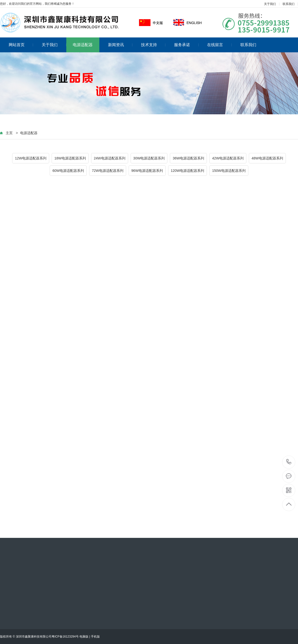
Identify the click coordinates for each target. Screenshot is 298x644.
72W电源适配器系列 (108, 171)
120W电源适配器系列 (188, 171)
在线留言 (219, 45)
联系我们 (289, 4)
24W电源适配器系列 (110, 158)
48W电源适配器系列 (267, 158)
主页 (9, 133)
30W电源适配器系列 (149, 158)
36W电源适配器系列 (188, 158)
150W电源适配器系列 (229, 171)
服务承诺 (186, 45)
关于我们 (270, 4)
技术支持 (153, 45)
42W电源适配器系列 (228, 158)
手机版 (95, 637)
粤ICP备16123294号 (65, 637)
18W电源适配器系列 (70, 158)
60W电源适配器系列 (68, 171)
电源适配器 (83, 45)
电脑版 (84, 637)
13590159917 (289, 462)
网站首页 (21, 45)
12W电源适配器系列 (31, 158)
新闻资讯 (120, 45)
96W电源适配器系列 (147, 171)
